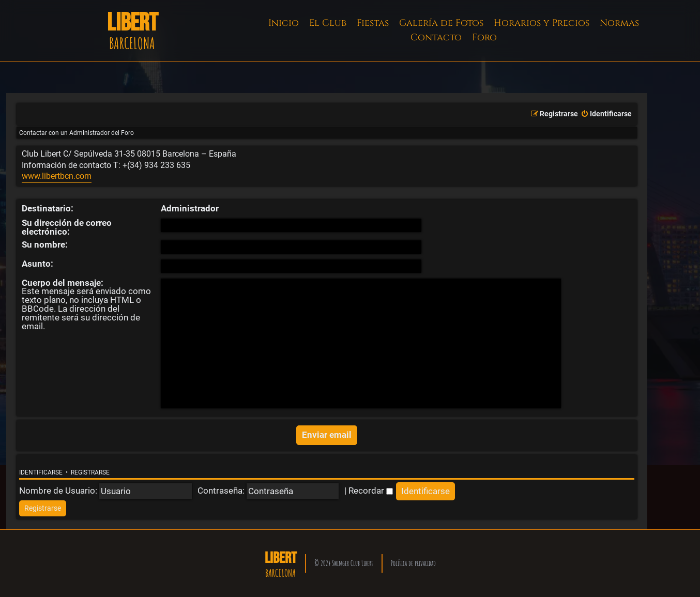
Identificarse (41, 472)
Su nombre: (45, 244)
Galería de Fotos (441, 23)
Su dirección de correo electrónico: (67, 227)
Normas (619, 23)
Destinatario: (48, 208)
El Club (328, 23)
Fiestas (373, 23)
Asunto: (37, 264)
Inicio (284, 23)
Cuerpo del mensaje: (63, 283)
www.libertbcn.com (57, 176)
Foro (484, 37)
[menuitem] (606, 114)
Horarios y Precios (542, 23)
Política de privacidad (413, 563)
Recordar (371, 491)
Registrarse (90, 472)
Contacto (436, 37)
